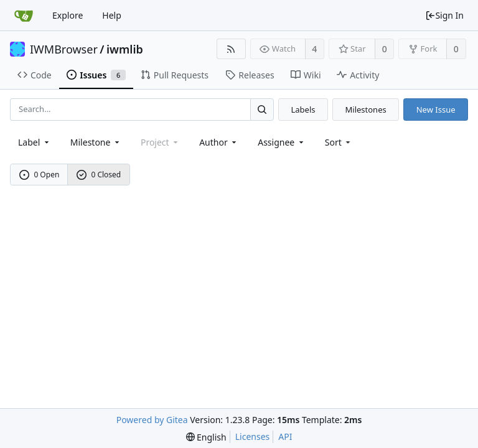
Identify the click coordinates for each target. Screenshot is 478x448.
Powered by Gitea (152, 420)
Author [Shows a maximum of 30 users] (219, 142)
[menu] (339, 142)
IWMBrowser (64, 49)
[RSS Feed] (231, 49)
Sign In (444, 15)
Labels (303, 110)
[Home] (24, 16)
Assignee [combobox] (282, 142)
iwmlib (125, 49)
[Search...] (262, 109)
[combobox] (35, 142)
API (285, 436)
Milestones (366, 110)
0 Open (40, 175)
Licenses (253, 436)
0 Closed (99, 175)
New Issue (436, 110)
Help (112, 15)
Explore (68, 15)
